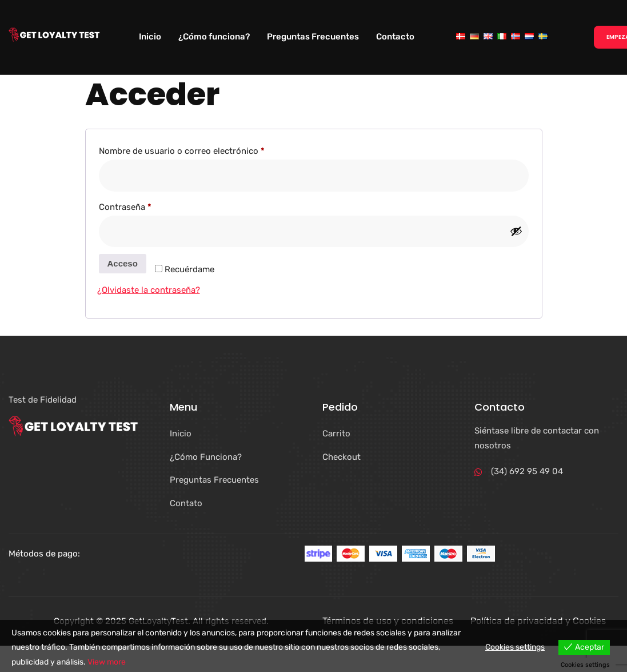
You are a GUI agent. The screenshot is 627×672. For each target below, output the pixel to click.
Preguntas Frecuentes (313, 37)
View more (107, 662)
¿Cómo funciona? (214, 37)
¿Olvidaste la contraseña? (149, 290)
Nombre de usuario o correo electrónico (204, 149)
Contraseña (147, 205)
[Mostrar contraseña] (516, 231)
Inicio (150, 37)
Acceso (123, 263)
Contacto (395, 37)
